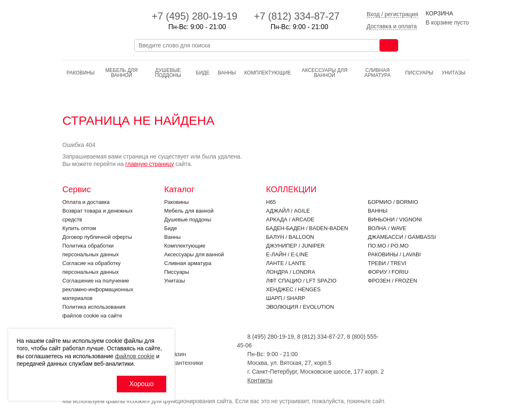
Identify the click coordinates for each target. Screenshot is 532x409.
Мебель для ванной (122, 73)
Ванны (227, 73)
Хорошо (142, 384)
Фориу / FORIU (388, 272)
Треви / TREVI (387, 263)
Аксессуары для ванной (325, 73)
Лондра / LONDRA (291, 272)
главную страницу (149, 164)
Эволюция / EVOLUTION (300, 307)
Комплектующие (267, 73)
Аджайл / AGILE (288, 211)
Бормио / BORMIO (393, 202)
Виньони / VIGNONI (395, 219)
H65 (271, 202)
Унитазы (453, 73)
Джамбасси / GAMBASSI (402, 237)
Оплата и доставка (86, 202)
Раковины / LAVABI (394, 254)
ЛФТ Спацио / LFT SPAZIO (301, 281)
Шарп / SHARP (286, 298)
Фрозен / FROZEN (393, 281)
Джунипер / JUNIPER (295, 246)
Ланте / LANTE (286, 263)
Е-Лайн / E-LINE (287, 254)
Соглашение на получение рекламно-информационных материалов (98, 289)
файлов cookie (135, 356)
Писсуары (419, 73)
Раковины (80, 73)
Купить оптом (79, 228)
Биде (203, 73)
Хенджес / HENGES (293, 289)
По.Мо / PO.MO (388, 246)
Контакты (260, 380)
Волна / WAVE (387, 228)
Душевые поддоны (168, 73)
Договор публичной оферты (97, 237)
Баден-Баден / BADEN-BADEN (307, 228)
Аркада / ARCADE (290, 219)
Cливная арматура (378, 73)
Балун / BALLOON (290, 237)
